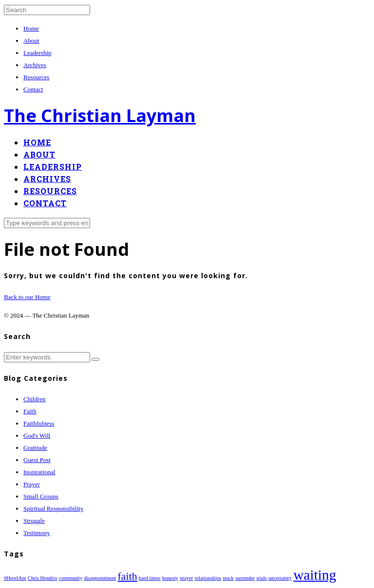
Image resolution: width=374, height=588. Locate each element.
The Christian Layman (100, 116)
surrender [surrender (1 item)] (245, 578)
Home (31, 28)
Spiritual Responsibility (53, 508)
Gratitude (35, 448)
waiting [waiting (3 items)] (315, 575)
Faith (30, 411)
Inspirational (39, 472)
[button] (95, 359)
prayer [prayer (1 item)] (186, 578)
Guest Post (37, 460)
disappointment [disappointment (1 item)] (100, 578)
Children (35, 399)
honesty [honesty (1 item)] (170, 578)
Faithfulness (39, 423)
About (31, 41)
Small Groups (41, 496)
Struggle (34, 521)
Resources (36, 77)
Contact (33, 89)
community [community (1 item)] (71, 578)
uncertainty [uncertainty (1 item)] (280, 578)
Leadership (37, 53)
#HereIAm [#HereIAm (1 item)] (15, 578)
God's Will (37, 436)
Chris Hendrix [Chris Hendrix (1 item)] (43, 578)
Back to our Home (27, 297)
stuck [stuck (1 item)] (228, 578)
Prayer (32, 484)
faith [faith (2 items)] (128, 576)
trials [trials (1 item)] (262, 578)
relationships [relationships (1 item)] (208, 578)
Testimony (37, 533)
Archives (35, 65)
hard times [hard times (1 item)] (150, 578)
